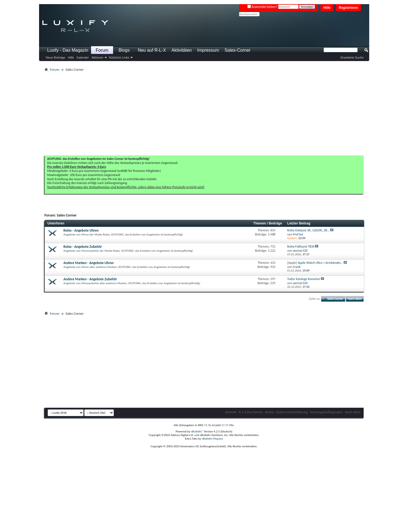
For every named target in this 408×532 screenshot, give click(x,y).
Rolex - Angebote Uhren (81, 230)
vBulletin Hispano (212, 439)
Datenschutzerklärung (292, 412)
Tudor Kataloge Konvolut (304, 279)
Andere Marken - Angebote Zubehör (90, 279)
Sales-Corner (237, 50)
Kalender (83, 57)
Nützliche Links (119, 57)
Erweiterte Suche (352, 57)
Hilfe (327, 8)
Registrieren (348, 8)
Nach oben (355, 299)
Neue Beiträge (56, 57)
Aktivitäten (182, 50)
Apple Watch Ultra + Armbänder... (320, 263)
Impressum (208, 50)
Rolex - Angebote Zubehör (83, 247)
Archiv (269, 412)
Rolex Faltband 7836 (301, 246)
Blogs (124, 50)
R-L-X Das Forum (251, 412)
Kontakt (231, 412)
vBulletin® (197, 431)
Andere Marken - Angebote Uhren (89, 263)
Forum (102, 50)
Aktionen (98, 57)
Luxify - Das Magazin (68, 50)
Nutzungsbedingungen (326, 412)
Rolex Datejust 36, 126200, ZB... (308, 230)
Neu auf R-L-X (152, 50)
